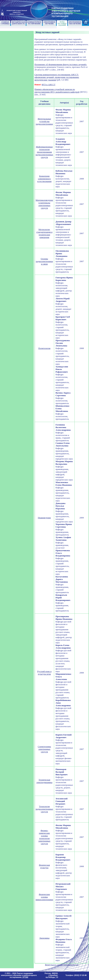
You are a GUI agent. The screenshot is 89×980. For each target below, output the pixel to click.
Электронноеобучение (49, 23)
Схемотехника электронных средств (44, 749)
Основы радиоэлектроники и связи (44, 261)
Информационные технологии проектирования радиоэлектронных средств (44, 152)
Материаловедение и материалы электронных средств (44, 204)
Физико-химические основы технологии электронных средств (44, 837)
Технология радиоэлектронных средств (44, 809)
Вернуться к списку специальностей (62, 965)
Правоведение (44, 518)
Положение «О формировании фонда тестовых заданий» (61, 64)
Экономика (44, 938)
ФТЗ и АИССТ (49, 85)
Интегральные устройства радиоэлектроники (44, 121)
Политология (44, 348)
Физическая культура (44, 866)
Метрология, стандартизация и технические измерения (44, 233)
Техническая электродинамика (44, 781)
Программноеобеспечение (75, 23)
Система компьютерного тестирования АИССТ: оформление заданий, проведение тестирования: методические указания (57, 77)
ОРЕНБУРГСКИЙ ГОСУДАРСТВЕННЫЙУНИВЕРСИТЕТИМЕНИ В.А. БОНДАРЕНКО (17, 12)
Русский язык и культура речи (44, 673)
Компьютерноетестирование (34, 23)
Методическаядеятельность (18, 23)
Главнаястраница (5, 23)
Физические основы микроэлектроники (44, 897)
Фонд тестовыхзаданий (62, 24)
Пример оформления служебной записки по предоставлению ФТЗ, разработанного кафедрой (57, 91)
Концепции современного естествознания (44, 179)
